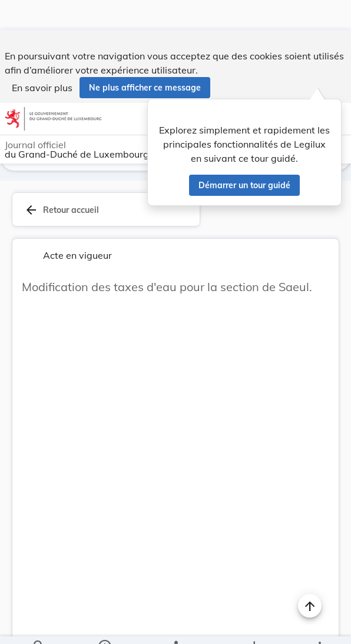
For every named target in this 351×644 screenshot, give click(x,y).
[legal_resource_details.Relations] (175, 625)
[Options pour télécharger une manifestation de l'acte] (254, 625)
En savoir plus (42, 58)
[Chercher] (39, 625)
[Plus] (319, 625)
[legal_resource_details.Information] (104, 625)
